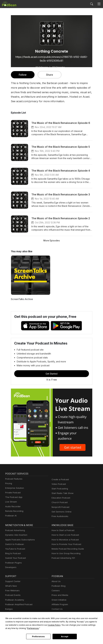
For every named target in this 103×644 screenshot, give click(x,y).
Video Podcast (58, 484)
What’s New (11, 586)
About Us (56, 581)
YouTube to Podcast (15, 549)
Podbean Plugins (13, 563)
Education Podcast (60, 498)
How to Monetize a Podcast (64, 540)
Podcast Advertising (14, 530)
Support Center (12, 581)
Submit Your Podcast (15, 558)
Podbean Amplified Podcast (18, 604)
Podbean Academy (14, 600)
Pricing (8, 483)
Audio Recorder (12, 506)
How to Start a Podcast (62, 530)
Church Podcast (59, 502)
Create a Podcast (60, 479)
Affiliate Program (59, 604)
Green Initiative (59, 600)
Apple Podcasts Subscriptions (19, 540)
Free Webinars (12, 591)
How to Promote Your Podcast (65, 544)
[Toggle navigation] (99, 4)
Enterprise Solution (14, 488)
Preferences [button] (11, 628)
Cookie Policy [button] (31, 625)
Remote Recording (14, 511)
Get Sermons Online (61, 512)
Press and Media (59, 595)
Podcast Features (13, 479)
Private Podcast (12, 493)
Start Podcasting (59, 489)
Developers (10, 567)
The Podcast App (13, 497)
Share (49, 75)
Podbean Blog (58, 586)
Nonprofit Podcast (60, 507)
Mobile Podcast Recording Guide (67, 549)
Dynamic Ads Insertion (16, 535)
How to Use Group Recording (65, 553)
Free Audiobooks (59, 516)
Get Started (52, 374)
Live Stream (11, 502)
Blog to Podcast (12, 553)
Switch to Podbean (14, 544)
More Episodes (51, 240)
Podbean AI (11, 516)
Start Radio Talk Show (62, 493)
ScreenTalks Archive (22, 299)
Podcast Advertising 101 (63, 558)
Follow (23, 75)
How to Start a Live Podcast (64, 535)
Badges (9, 609)
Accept (65, 637)
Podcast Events (12, 595)
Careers (55, 591)
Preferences (38, 637)
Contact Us (57, 609)
